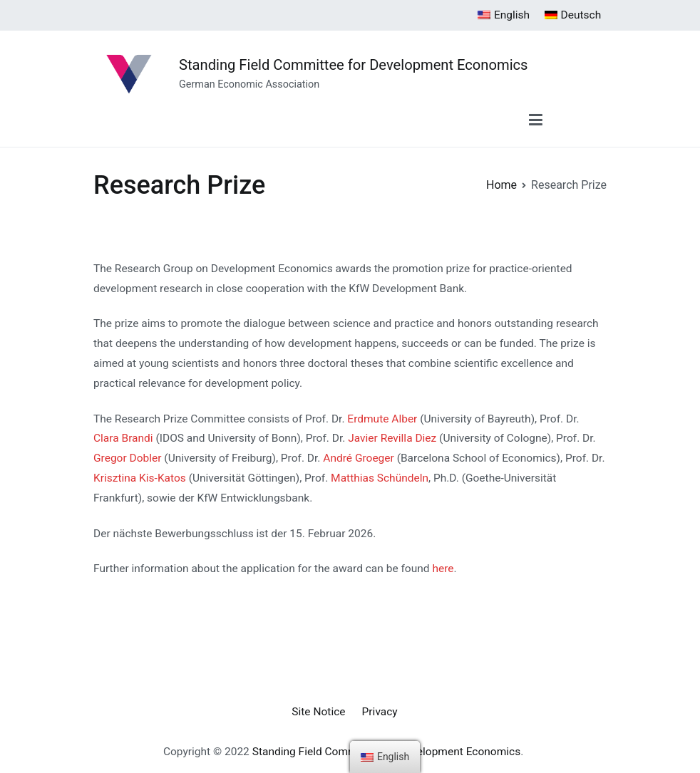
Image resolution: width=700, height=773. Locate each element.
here (443, 569)
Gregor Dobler (127, 458)
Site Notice (318, 712)
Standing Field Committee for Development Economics (354, 65)
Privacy (380, 712)
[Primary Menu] (536, 121)
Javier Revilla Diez (392, 438)
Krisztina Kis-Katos (140, 478)
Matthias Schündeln (380, 478)
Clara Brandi (123, 438)
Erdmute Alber (382, 419)
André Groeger (358, 458)
